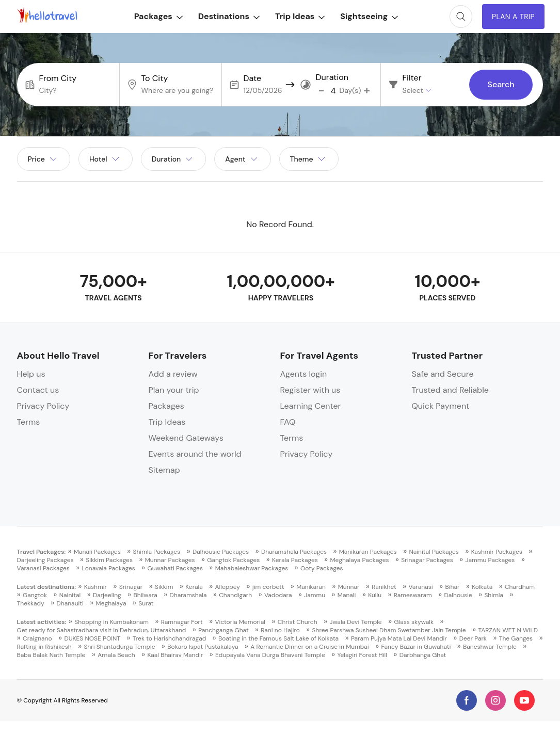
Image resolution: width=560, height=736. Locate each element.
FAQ (287, 422)
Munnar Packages (170, 560)
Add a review (173, 374)
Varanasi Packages (43, 568)
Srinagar (131, 587)
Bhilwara (146, 595)
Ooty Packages (322, 568)
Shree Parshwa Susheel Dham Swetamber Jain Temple (389, 630)
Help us (31, 374)
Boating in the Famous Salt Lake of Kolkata (278, 638)
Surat (146, 603)
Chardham (520, 587)
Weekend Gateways (186, 438)
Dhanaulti (70, 603)
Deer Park (473, 638)
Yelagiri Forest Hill (362, 655)
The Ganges (516, 638)
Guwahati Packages (175, 568)
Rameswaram (413, 595)
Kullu (375, 595)
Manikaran (311, 587)
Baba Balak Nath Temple (51, 655)
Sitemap (164, 470)
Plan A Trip (513, 17)
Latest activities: (42, 622)
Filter (412, 78)
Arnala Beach (116, 655)
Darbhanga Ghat (423, 655)
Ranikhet (384, 587)
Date (253, 78)
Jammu (315, 595)
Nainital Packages (434, 552)
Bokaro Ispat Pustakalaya (203, 647)
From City (58, 78)
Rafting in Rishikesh (44, 647)
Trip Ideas (299, 16)
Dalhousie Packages (221, 552)
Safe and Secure (442, 374)
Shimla (494, 595)
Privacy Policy (43, 406)
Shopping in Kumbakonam (111, 622)
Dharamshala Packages (294, 552)
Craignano (37, 638)
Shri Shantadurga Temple (119, 647)
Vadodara (278, 595)
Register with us (310, 390)
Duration (332, 77)
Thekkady (31, 603)
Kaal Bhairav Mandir (175, 655)
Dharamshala (188, 595)
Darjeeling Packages (45, 560)
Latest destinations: (47, 587)
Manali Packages (97, 552)
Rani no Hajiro (280, 630)
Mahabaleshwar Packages (252, 568)
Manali (347, 595)
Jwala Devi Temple (355, 622)
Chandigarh (235, 595)
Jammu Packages (490, 560)
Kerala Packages (295, 560)
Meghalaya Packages (360, 560)
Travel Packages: (42, 552)
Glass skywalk (413, 622)
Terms (29, 422)
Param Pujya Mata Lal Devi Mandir (399, 638)
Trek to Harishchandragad (170, 638)
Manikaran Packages (368, 552)
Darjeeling (107, 595)
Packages (157, 16)
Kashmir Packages (497, 552)
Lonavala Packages (109, 568)
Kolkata (482, 587)
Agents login (303, 374)
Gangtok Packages (233, 560)
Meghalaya (111, 603)
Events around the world (195, 454)
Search (501, 85)
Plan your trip (174, 390)
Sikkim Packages (109, 560)
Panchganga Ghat (223, 630)
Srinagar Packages (427, 560)
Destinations (228, 16)
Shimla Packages (156, 552)
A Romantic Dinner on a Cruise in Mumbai (309, 647)
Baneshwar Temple (490, 647)
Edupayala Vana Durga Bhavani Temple (270, 655)
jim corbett (268, 587)
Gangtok (35, 595)
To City (155, 78)
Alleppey (228, 587)
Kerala (194, 587)
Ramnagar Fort (182, 622)
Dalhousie (458, 595)
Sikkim (164, 587)
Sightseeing (369, 16)
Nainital (70, 595)
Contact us (38, 390)
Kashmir (95, 587)
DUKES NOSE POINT (92, 638)
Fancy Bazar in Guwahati (416, 647)
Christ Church (298, 622)
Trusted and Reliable (450, 390)
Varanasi (421, 587)
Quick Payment (440, 406)
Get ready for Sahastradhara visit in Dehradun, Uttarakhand (102, 630)
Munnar (349, 587)
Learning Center (310, 406)
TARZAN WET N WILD (508, 630)
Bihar (452, 587)
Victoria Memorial (240, 622)
